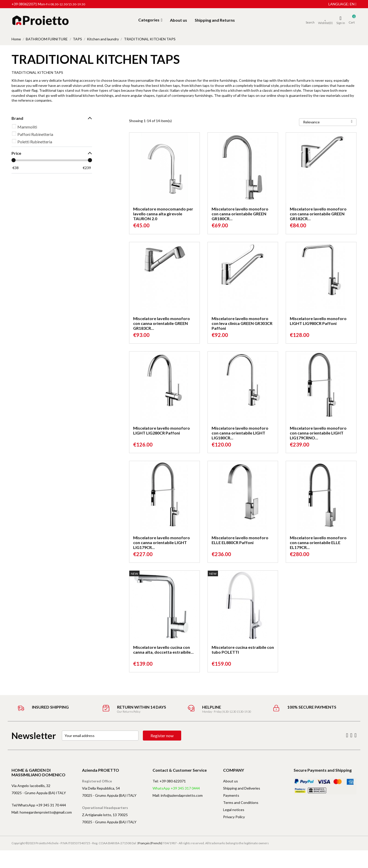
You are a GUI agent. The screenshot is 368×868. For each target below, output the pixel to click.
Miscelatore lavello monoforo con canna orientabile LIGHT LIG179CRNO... (318, 433)
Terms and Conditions (241, 802)
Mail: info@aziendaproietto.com (178, 795)
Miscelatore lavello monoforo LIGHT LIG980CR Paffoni (318, 321)
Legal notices (234, 810)
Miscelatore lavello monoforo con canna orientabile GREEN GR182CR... (318, 214)
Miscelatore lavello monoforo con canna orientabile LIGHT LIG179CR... (162, 542)
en (353, 4)
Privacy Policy (234, 817)
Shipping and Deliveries (242, 788)
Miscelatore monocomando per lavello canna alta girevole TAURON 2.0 (163, 214)
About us (231, 781)
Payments (231, 795)
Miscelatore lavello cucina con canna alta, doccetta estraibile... (163, 650)
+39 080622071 (24, 4)
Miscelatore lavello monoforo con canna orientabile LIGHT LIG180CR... (240, 433)
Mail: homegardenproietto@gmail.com (42, 812)
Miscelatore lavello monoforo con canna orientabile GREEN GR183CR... (162, 323)
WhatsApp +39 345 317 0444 (176, 788)
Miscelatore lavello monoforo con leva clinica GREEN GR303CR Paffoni (242, 323)
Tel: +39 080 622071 (169, 781)
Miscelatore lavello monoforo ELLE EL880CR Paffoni (240, 540)
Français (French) (150, 843)
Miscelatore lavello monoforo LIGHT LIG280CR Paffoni (162, 430)
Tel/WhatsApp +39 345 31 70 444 (39, 805)
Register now (162, 736)
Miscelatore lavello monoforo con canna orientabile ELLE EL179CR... (318, 542)
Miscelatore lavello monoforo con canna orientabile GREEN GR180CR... (240, 214)
